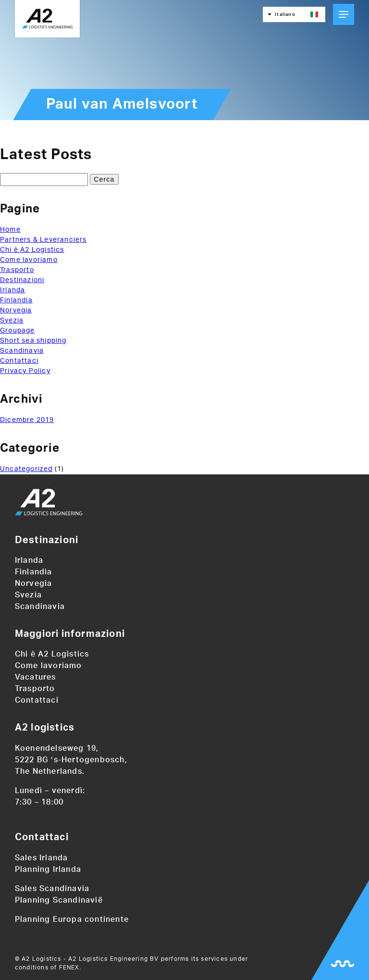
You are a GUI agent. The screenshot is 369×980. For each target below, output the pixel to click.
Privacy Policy (25, 371)
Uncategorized (26, 469)
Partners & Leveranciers (43, 240)
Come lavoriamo (29, 260)
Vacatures (36, 677)
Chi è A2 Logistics (32, 250)
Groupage (18, 331)
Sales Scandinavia (52, 889)
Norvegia (16, 310)
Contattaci (19, 361)
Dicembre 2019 (27, 420)
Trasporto (17, 270)
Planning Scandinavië (59, 900)
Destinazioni (22, 280)
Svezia (12, 321)
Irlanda (12, 290)
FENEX (69, 968)
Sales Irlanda (42, 858)
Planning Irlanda (48, 869)
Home (10, 230)
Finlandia (16, 300)
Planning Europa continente (72, 919)
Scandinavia (22, 351)
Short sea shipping (33, 341)
